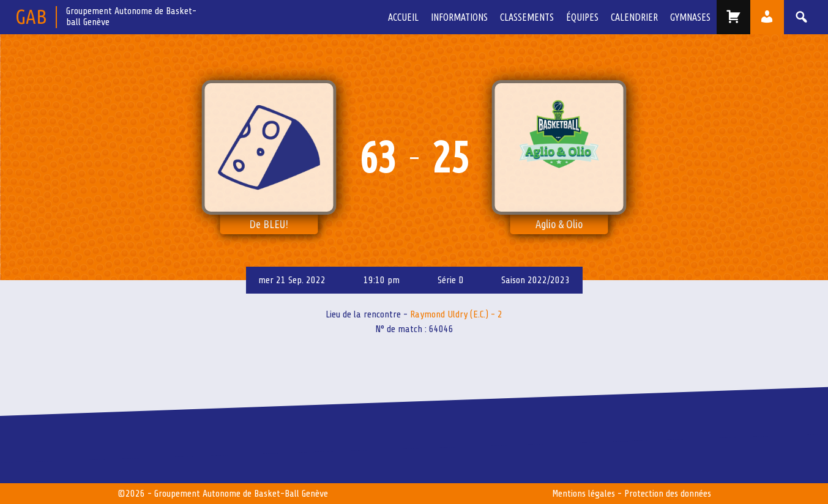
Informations (459, 17)
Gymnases (690, 17)
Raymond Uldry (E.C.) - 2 (456, 314)
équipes (582, 17)
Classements (527, 17)
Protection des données (668, 494)
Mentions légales (584, 494)
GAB (31, 16)
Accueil (403, 17)
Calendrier (634, 17)
